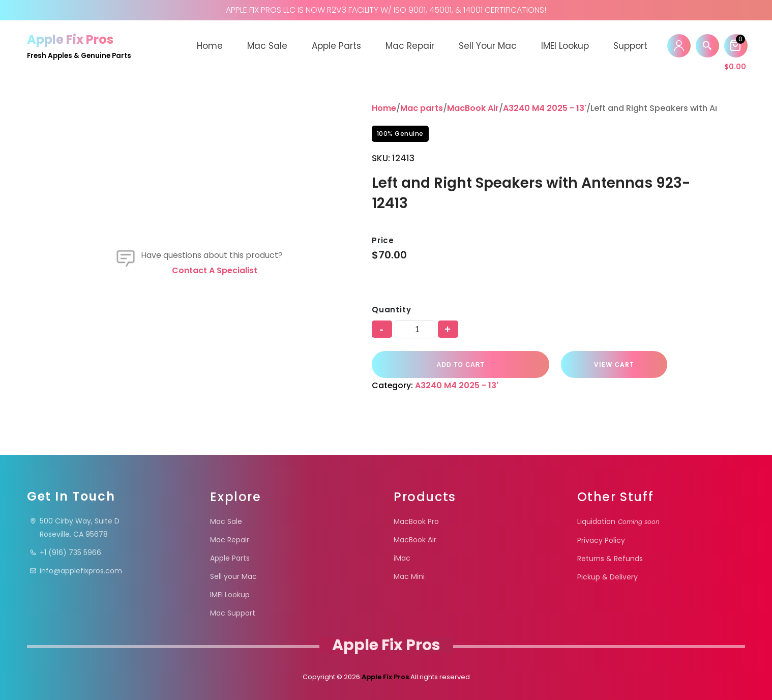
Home (210, 46)
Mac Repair (410, 46)
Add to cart (456, 365)
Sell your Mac (488, 46)
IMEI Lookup (565, 46)
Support (630, 46)
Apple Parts (336, 46)
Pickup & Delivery (607, 577)
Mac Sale (267, 46)
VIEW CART (600, 364)
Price (383, 240)
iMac (402, 558)
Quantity (392, 310)
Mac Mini (409, 576)
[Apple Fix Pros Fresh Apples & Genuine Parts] (79, 46)
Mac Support (233, 613)
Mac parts (422, 108)
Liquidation (618, 521)
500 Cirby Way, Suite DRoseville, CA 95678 (75, 528)
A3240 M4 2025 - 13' (545, 108)
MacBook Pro (416, 521)
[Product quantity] (415, 329)
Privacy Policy (601, 540)
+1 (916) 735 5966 (65, 552)
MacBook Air (473, 108)
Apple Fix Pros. (385, 677)
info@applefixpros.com (76, 571)
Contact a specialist (215, 270)
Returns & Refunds (610, 559)
